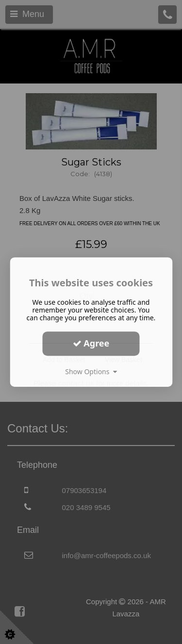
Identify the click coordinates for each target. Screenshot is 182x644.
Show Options (91, 372)
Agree (91, 343)
